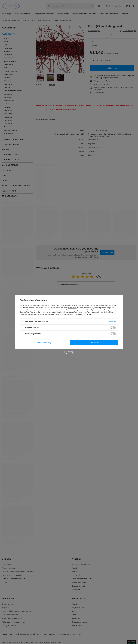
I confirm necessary (44, 343)
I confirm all (94, 343)
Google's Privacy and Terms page (80, 314)
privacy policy (72, 308)
